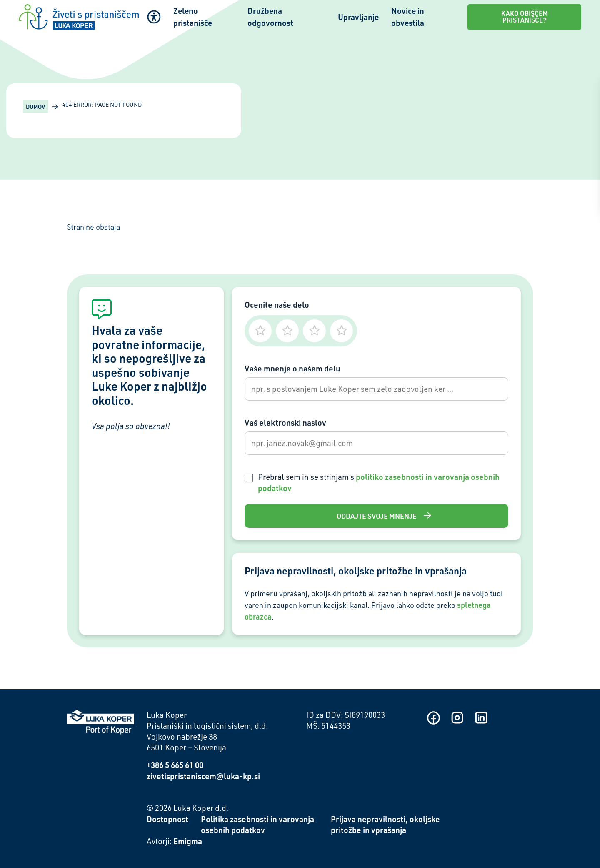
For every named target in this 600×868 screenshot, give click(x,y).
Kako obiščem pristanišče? (525, 17)
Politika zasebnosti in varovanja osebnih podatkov (257, 825)
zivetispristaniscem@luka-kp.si (203, 776)
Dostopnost (167, 819)
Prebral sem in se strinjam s (379, 482)
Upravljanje (358, 17)
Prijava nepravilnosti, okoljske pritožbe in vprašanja (385, 825)
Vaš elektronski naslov (285, 423)
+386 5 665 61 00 (175, 765)
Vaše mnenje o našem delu (292, 368)
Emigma (188, 841)
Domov (35, 107)
